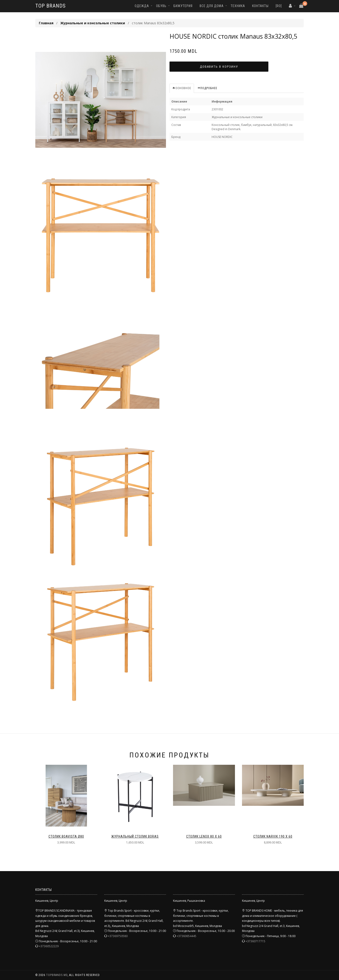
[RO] (279, 6)
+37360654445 (186, 936)
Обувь (161, 6)
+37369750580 (118, 936)
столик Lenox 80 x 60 (204, 836)
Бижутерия (183, 6)
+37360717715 (255, 941)
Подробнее (207, 88)
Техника (238, 6)
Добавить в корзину (219, 67)
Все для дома (212, 6)
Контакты (260, 6)
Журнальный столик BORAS (135, 836)
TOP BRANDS (50, 6)
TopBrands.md (57, 975)
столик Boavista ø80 (66, 836)
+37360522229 (49, 946)
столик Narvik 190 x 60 (273, 836)
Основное (182, 88)
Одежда (142, 6)
